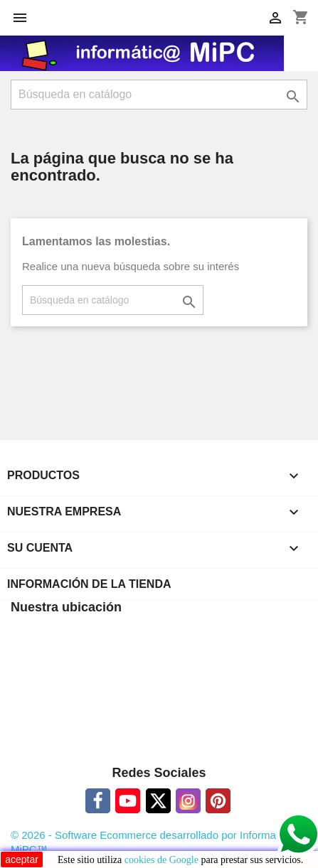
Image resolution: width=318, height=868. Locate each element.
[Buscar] (159, 95)
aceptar (22, 859)
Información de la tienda (89, 584)
